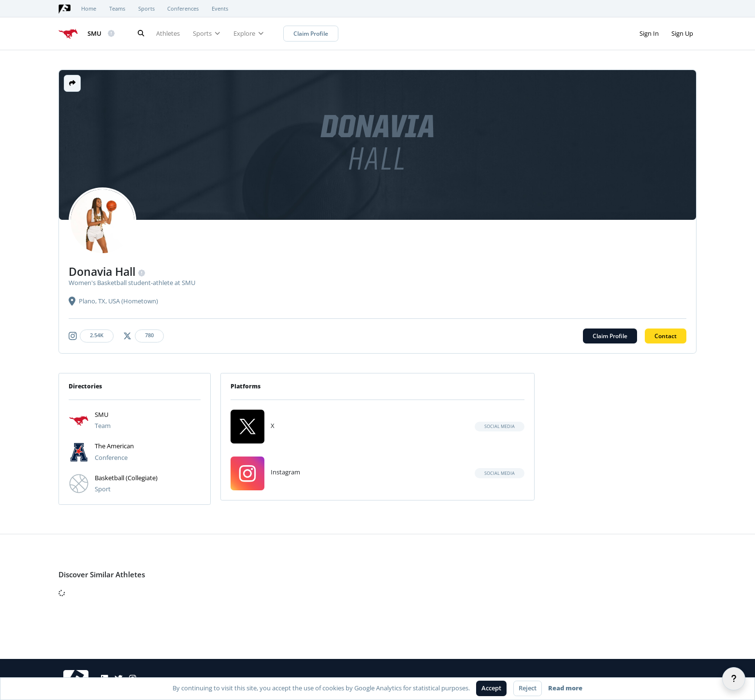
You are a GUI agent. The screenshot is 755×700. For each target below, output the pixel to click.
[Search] (141, 34)
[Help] (734, 679)
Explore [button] (249, 33)
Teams (117, 9)
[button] (72, 83)
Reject (528, 688)
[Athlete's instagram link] (93, 336)
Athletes (168, 33)
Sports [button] (207, 33)
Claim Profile (311, 34)
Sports (146, 9)
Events (220, 9)
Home (89, 9)
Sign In (649, 33)
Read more (565, 688)
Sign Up (682, 33)
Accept (491, 688)
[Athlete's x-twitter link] (145, 336)
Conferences (183, 9)
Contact (666, 336)
